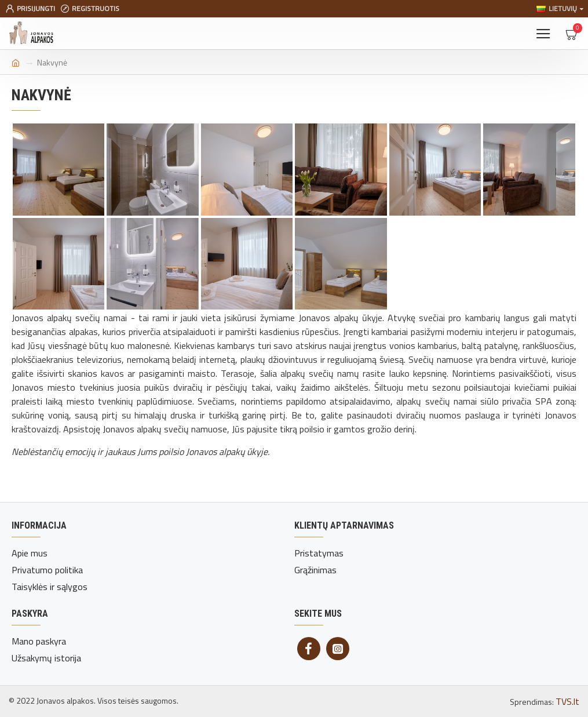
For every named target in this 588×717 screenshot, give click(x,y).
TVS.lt (567, 701)
